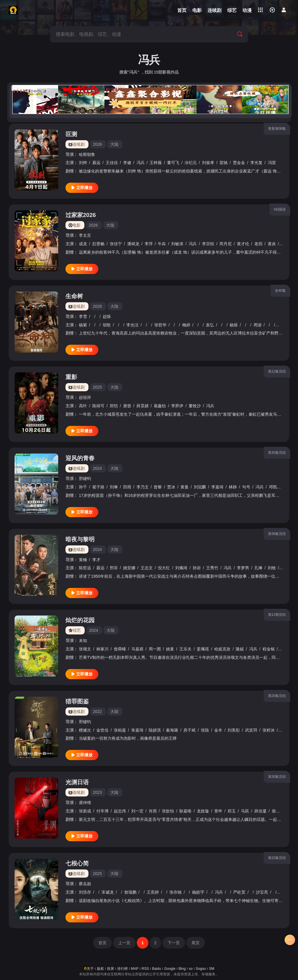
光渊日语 (77, 782)
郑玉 (232, 811)
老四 (258, 244)
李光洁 (132, 325)
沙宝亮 (262, 892)
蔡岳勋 (85, 884)
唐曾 (127, 406)
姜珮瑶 (203, 649)
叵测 (71, 134)
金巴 (281, 325)
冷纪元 (191, 163)
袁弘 (210, 325)
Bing (182, 969)
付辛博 (102, 811)
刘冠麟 (200, 487)
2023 (97, 792)
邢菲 (114, 568)
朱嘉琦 (137, 730)
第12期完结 (277, 615)
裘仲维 (85, 803)
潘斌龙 (133, 244)
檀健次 (85, 730)
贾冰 (171, 487)
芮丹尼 (226, 244)
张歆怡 (168, 811)
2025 (97, 387)
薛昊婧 (143, 406)
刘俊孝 (208, 163)
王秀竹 (212, 568)
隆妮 (240, 649)
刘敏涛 (177, 244)
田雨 (127, 487)
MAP (135, 969)
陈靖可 (98, 406)
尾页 (196, 943)
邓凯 (273, 487)
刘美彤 (234, 730)
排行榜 (123, 969)
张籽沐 (269, 730)
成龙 (83, 244)
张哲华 (160, 325)
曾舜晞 (120, 649)
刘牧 (272, 568)
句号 (246, 487)
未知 (83, 641)
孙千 (83, 487)
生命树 (74, 296)
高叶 (83, 406)
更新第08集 (277, 129)
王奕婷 (153, 892)
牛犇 (162, 244)
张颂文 (85, 649)
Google (170, 969)
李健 (127, 163)
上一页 (124, 943)
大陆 (114, 144)
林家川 (102, 649)
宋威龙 (108, 892)
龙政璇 (203, 811)
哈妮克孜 (222, 649)
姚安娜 (129, 568)
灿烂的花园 (80, 620)
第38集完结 (277, 534)
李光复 (256, 163)
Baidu (156, 969)
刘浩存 (85, 892)
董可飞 (173, 163)
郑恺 (114, 406)
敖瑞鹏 (130, 892)
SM (212, 969)
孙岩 (197, 568)
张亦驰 (175, 892)
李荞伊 (177, 406)
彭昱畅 (98, 244)
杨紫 (83, 325)
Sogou (201, 969)
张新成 (85, 811)
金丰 (218, 730)
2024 (97, 468)
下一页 (174, 943)
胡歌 (107, 325)
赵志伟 (120, 811)
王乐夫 (185, 649)
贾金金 (239, 163)
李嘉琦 (217, 487)
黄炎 (272, 244)
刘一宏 (137, 811)
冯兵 (141, 163)
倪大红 (164, 568)
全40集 (280, 291)
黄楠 (83, 560)
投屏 (111, 969)
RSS (145, 969)
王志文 (147, 568)
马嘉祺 (137, 649)
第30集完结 (277, 453)
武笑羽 (251, 730)
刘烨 (83, 163)
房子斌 (189, 730)
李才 (96, 560)
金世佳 (102, 730)
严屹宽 (239, 892)
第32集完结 (277, 858)
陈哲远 (85, 568)
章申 (218, 811)
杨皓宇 (198, 892)
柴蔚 (276, 811)
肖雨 (153, 811)
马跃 (245, 811)
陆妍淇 (155, 730)
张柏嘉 (120, 730)
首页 (102, 943)
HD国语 (280, 209)
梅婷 (186, 325)
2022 (97, 712)
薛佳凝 (260, 811)
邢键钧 (85, 479)
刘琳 (114, 487)
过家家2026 (81, 215)
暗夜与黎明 (80, 539)
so (191, 969)
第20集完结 (277, 696)
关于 (90, 969)
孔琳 (258, 568)
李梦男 (243, 568)
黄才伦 (243, 244)
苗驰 (223, 163)
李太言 (85, 235)
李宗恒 (208, 244)
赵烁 (107, 316)
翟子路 (98, 487)
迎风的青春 (80, 458)
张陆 (205, 730)
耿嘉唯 (185, 811)
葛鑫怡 (160, 406)
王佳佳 (112, 163)
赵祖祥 (85, 397)
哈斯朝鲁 (87, 154)
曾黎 (158, 487)
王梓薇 (156, 163)
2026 (97, 144)
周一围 (155, 649)
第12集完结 (277, 371)
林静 (233, 487)
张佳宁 (116, 244)
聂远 (96, 163)
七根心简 (77, 863)
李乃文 (143, 487)
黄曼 (185, 487)
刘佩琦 (181, 568)
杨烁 (234, 325)
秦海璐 (172, 730)
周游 (258, 325)
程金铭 (269, 649)
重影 (71, 377)
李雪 (83, 316)
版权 (100, 969)
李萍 (149, 244)
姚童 (170, 649)
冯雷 (272, 163)
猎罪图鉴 (77, 701)
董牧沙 (195, 406)
